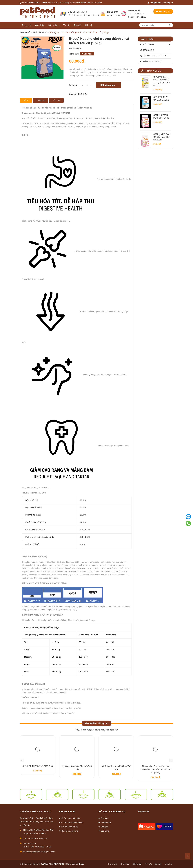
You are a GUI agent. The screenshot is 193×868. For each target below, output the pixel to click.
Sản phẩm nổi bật (151, 71)
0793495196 (42, 838)
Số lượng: (74, 85)
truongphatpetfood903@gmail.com (39, 852)
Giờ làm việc (134, 10)
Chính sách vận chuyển (72, 822)
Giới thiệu (40, 25)
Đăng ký (169, 3)
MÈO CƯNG (149, 50)
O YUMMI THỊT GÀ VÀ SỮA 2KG (38, 766)
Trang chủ (27, 25)
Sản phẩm (54, 25)
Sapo (82, 864)
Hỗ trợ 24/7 (113, 12)
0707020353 (34, 3)
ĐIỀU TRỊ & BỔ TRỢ (152, 61)
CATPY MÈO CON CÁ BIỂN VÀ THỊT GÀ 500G (162, 137)
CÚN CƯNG (149, 44)
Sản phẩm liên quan (96, 723)
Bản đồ (78, 25)
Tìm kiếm (105, 818)
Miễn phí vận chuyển (78, 12)
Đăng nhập (154, 3)
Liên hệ (89, 25)
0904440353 (29, 843)
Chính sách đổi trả (70, 827)
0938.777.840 (114, 15)
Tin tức (67, 25)
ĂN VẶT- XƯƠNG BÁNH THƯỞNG (157, 56)
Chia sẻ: (73, 94)
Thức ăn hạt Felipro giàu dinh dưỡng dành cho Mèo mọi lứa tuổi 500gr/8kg (155, 769)
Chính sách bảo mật (71, 818)
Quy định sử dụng (70, 831)
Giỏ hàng (105, 831)
